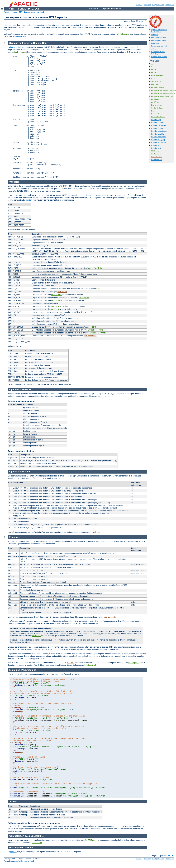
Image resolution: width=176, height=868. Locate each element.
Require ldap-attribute (159, 131)
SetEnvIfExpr (157, 108)
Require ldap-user (158, 123)
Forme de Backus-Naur (19, 47)
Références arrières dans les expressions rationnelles (34, 823)
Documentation (30, 12)
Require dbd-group (158, 140)
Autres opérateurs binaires (21, 451)
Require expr (21, 36)
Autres (154, 49)
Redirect (155, 84)
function (29, 200)
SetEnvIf (36, 636)
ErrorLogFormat (95, 330)
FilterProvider (158, 117)
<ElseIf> (155, 70)
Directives (147, 5)
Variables (155, 35)
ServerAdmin (57, 301)
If (152, 64)
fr (146, 21)
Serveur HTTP (17, 12)
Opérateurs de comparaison (21, 401)
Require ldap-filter (158, 134)
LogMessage (156, 154)
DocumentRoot (58, 306)
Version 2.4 (41, 12)
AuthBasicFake (158, 87)
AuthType (155, 102)
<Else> (154, 73)
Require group (157, 145)
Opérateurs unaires (158, 40)
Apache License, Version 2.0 (25, 861)
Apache (7, 12)
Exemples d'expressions (160, 46)
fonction (86, 195)
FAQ (154, 5)
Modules (139, 5)
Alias (154, 78)
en (142, 21)
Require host (156, 148)
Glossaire (161, 5)
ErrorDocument (158, 76)
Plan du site (170, 5)
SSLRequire (124, 34)
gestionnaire (46, 315)
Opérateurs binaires (159, 37)
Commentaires (157, 160)
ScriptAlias (157, 81)
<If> (153, 67)
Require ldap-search (159, 137)
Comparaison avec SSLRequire (158, 53)
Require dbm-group (159, 142)
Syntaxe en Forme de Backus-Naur (159, 31)
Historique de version (159, 57)
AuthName (155, 99)
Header (154, 111)
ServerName (57, 295)
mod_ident (62, 292)
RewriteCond (157, 105)
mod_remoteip (90, 336)
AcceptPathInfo (95, 268)
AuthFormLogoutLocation (162, 96)
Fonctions (155, 43)
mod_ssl (33, 385)
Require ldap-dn (157, 128)
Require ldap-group (158, 125)
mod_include (157, 157)
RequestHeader (158, 114)
